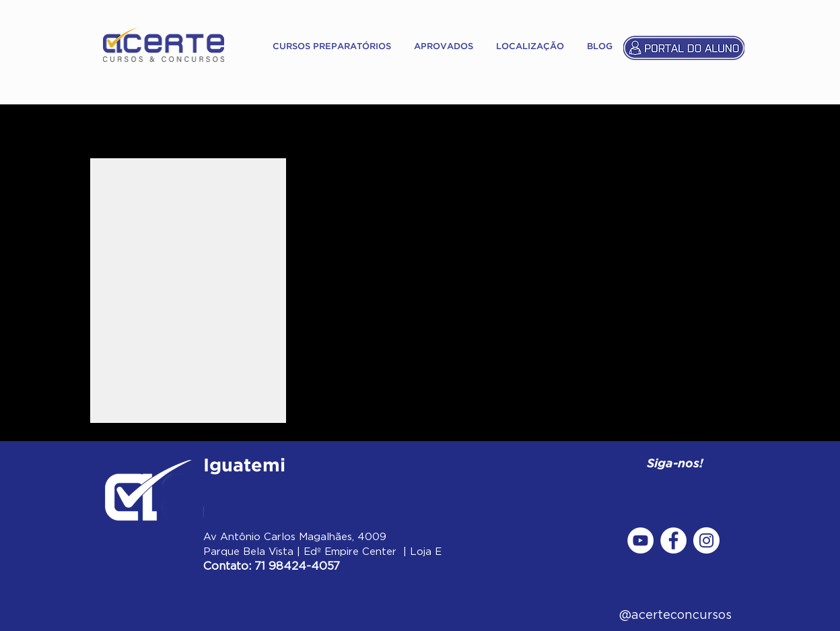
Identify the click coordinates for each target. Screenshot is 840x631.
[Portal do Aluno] (684, 47)
